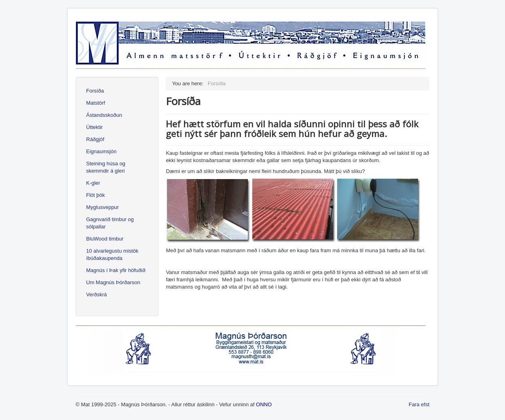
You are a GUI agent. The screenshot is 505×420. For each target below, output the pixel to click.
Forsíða (95, 91)
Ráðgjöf (95, 139)
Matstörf (96, 103)
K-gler (93, 183)
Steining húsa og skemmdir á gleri (106, 167)
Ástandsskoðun (104, 115)
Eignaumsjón (101, 151)
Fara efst (419, 404)
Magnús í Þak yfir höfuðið (116, 270)
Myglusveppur (102, 207)
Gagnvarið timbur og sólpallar (110, 223)
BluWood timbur (105, 239)
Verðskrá (96, 294)
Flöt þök (95, 195)
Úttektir (94, 127)
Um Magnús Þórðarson (113, 282)
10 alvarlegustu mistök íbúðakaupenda (112, 254)
